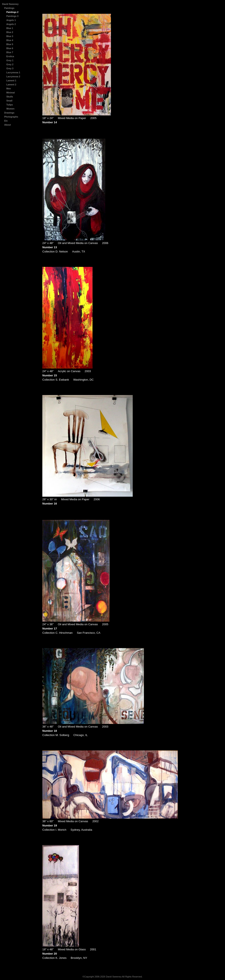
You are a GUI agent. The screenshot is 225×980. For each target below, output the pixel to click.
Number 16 (50, 504)
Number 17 (50, 629)
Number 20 (50, 954)
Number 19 (50, 825)
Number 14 (50, 122)
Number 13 (50, 247)
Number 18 (50, 731)
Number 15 (50, 375)
